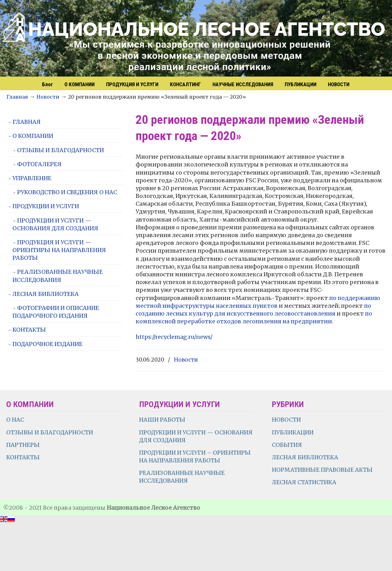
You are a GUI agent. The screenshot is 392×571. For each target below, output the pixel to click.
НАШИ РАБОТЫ (162, 420)
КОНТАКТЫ (29, 330)
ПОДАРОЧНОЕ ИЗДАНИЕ (47, 344)
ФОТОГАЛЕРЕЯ (39, 164)
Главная (17, 97)
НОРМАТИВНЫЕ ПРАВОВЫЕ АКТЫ (323, 470)
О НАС (15, 420)
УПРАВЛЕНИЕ (32, 178)
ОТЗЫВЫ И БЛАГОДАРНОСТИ (61, 150)
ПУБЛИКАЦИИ (293, 432)
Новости (48, 97)
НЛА (199, 39)
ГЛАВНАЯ (27, 122)
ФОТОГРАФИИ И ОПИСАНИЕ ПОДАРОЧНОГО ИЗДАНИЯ (56, 312)
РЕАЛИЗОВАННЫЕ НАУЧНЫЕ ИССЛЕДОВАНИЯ (58, 276)
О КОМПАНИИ (33, 136)
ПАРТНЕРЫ (23, 445)
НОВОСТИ (286, 420)
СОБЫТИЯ (287, 445)
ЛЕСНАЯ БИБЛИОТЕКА (46, 294)
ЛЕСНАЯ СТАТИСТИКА (304, 482)
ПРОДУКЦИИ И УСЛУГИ (46, 206)
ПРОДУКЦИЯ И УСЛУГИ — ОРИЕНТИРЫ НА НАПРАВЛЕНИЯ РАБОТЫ (59, 250)
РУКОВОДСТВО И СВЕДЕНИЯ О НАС (67, 192)
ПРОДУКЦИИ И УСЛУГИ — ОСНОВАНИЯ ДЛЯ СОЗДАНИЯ (55, 224)
